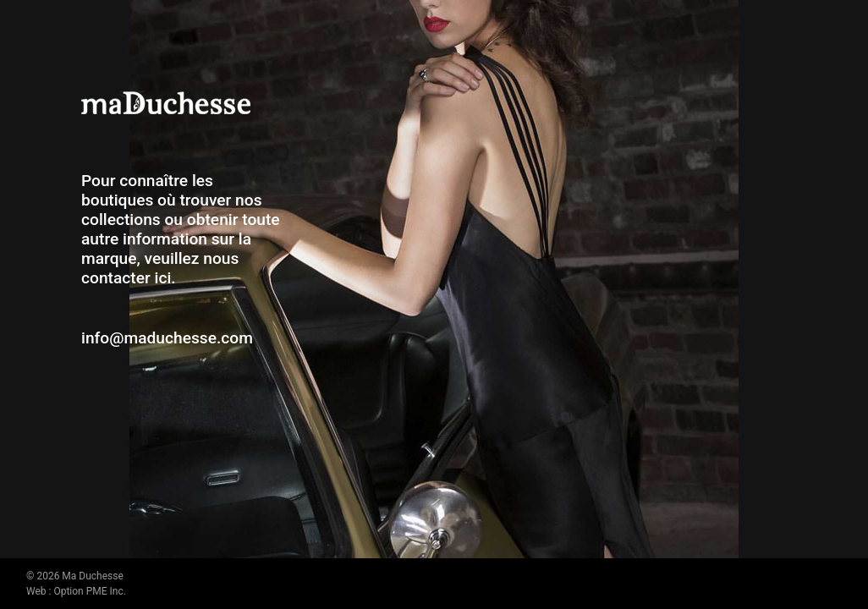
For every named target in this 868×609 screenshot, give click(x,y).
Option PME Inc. (89, 591)
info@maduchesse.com (167, 338)
